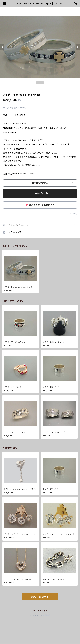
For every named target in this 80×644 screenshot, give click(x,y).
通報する (73, 214)
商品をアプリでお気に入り (40, 205)
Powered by (40, 615)
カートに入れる (40, 193)
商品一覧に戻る (40, 597)
